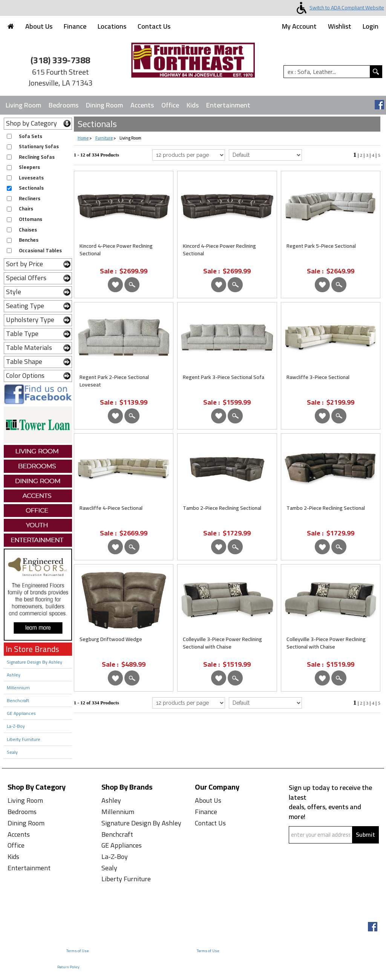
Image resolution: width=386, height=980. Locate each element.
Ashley (14, 675)
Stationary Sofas (39, 146)
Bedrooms (64, 105)
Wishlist (340, 26)
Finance (75, 26)
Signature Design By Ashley (34, 662)
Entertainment (228, 105)
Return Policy (68, 967)
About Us (39, 26)
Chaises (28, 230)
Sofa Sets (31, 136)
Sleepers (29, 167)
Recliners (30, 199)
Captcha (303, 848)
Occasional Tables (40, 251)
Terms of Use (77, 951)
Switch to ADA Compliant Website (339, 8)
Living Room (23, 105)
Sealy (12, 752)
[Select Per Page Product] (189, 155)
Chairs (26, 209)
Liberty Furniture (24, 739)
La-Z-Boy (16, 726)
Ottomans (31, 219)
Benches (29, 240)
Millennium (18, 688)
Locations (112, 26)
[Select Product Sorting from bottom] (265, 703)
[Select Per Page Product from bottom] (189, 703)
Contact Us (154, 26)
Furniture (104, 138)
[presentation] (335, 870)
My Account (299, 26)
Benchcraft (18, 700)
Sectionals (31, 188)
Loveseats (31, 178)
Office (170, 105)
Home (83, 138)
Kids (193, 105)
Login (371, 26)
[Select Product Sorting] (265, 155)
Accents (142, 105)
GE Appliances (21, 713)
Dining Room (104, 105)
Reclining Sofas (37, 157)
